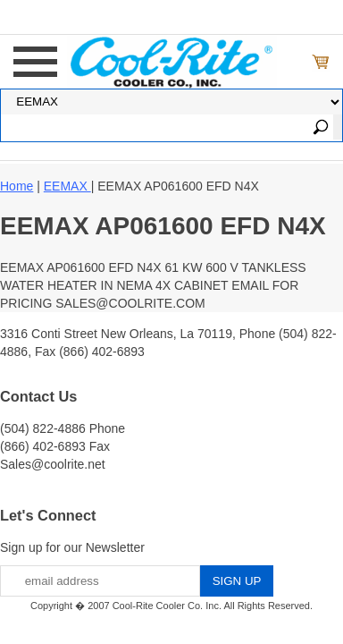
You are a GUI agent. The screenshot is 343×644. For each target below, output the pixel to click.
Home (17, 186)
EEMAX (67, 186)
